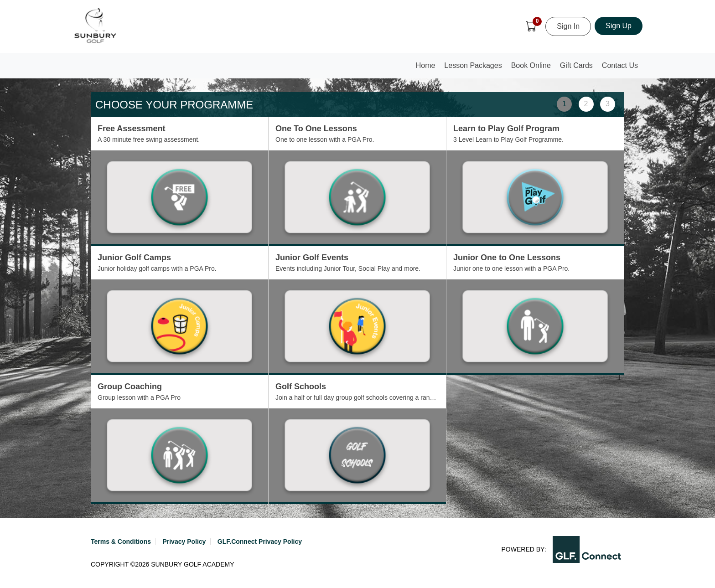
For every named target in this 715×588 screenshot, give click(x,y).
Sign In (568, 26)
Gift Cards (576, 65)
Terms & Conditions (121, 542)
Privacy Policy (184, 542)
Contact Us (620, 65)
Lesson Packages (473, 65)
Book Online (531, 65)
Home (428, 68)
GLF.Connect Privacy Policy (260, 542)
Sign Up (619, 26)
